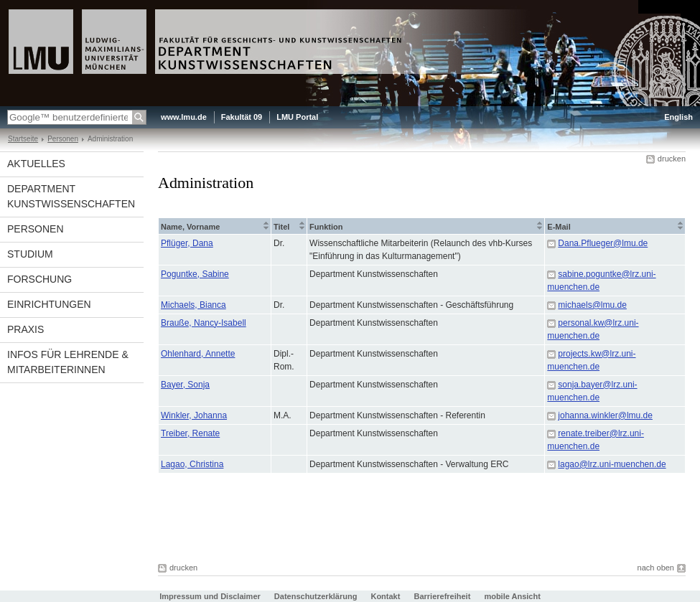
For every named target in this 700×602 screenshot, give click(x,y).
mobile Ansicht (512, 596)
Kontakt (385, 596)
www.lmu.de (184, 117)
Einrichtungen (49, 304)
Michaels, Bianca (193, 305)
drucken (672, 159)
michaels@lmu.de (592, 305)
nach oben (656, 568)
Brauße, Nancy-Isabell (204, 323)
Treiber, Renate (190, 433)
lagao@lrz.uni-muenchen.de (612, 464)
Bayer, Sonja (185, 385)
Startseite (23, 139)
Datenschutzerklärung (316, 596)
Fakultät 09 (242, 117)
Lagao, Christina (192, 464)
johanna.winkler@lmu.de (605, 415)
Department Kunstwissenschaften (71, 196)
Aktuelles (36, 164)
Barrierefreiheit (443, 596)
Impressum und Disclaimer (210, 596)
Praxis (25, 329)
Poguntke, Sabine (195, 274)
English (678, 117)
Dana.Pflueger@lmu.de (603, 243)
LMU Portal (297, 117)
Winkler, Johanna (194, 415)
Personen (63, 139)
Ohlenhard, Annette (198, 354)
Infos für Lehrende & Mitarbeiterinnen (68, 362)
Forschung (39, 279)
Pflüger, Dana (187, 243)
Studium (30, 254)
